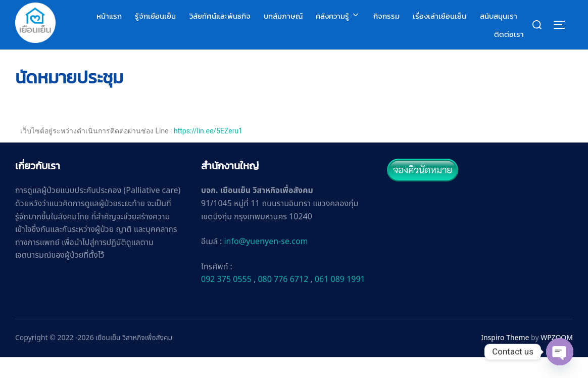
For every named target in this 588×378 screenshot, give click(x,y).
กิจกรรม (386, 16)
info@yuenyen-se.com (266, 262)
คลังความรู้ (338, 16)
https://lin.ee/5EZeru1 (208, 152)
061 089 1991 (340, 300)
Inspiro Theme (505, 359)
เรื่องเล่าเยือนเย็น (439, 16)
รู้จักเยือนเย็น (155, 16)
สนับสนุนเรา (499, 16)
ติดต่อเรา (509, 34)
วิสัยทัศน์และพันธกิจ (220, 16)
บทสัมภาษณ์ (283, 16)
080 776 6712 (283, 300)
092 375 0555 (226, 300)
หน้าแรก (109, 16)
